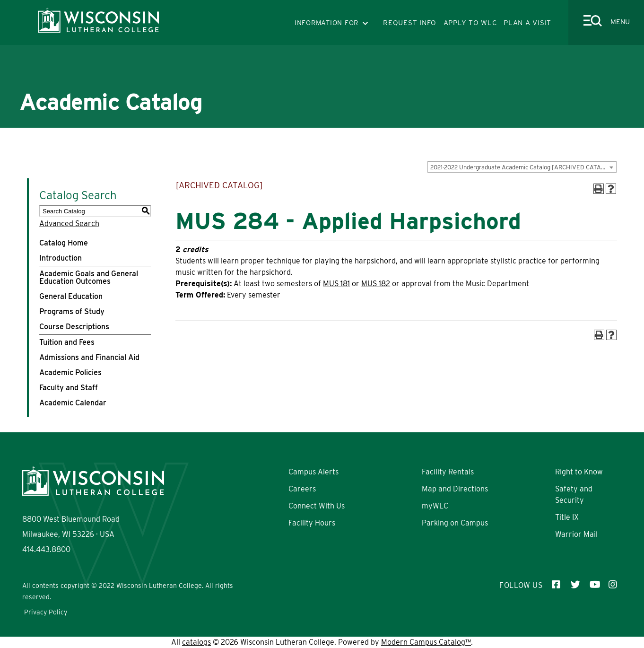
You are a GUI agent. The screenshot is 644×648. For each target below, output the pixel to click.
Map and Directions (455, 489)
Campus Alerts (313, 472)
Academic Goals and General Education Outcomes (89, 277)
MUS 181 (336, 284)
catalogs (196, 642)
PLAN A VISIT (527, 23)
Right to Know (579, 472)
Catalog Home (64, 243)
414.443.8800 (46, 549)
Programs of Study (72, 311)
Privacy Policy (46, 612)
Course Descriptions (74, 327)
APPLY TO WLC (470, 23)
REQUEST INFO (410, 23)
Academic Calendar (73, 403)
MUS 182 (376, 284)
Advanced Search (69, 223)
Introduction (61, 258)
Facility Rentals (448, 472)
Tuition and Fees (67, 342)
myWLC (435, 506)
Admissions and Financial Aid (89, 357)
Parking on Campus (455, 523)
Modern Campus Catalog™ (426, 642)
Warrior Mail (576, 534)
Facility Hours (312, 523)
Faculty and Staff (69, 388)
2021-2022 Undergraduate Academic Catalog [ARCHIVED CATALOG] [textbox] (523, 167)
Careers (302, 489)
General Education (71, 296)
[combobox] (522, 167)
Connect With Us (317, 506)
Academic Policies (70, 372)
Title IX (567, 517)
